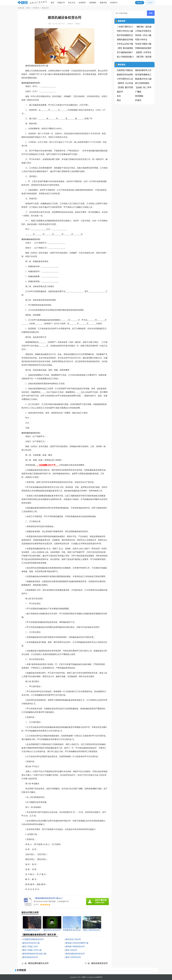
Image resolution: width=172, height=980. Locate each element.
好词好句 (114, 3)
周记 (119, 100)
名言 (119, 96)
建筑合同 (45, 8)
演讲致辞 (93, 3)
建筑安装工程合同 (73, 939)
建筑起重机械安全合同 (38, 963)
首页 (52, 3)
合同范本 (82, 3)
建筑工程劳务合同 (73, 957)
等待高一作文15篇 (143, 35)
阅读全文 (70, 24)
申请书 (138, 100)
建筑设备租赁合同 (30, 957)
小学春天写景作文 (143, 31)
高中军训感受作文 (125, 35)
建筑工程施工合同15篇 (32, 950)
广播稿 (138, 92)
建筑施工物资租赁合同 (75, 946)
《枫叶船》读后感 (143, 27)
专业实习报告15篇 (143, 44)
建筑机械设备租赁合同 (75, 954)
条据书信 (103, 3)
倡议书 (120, 92)
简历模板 (139, 96)
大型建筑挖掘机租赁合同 (33, 939)
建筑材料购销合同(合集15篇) (35, 954)
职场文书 (61, 3)
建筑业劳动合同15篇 (31, 943)
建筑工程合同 (71, 950)
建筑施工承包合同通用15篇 (77, 943)
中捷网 (83, 977)
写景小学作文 (141, 40)
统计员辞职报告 (142, 83)
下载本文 (78, 24)
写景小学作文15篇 (125, 31)
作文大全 (72, 3)
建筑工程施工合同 (30, 946)
